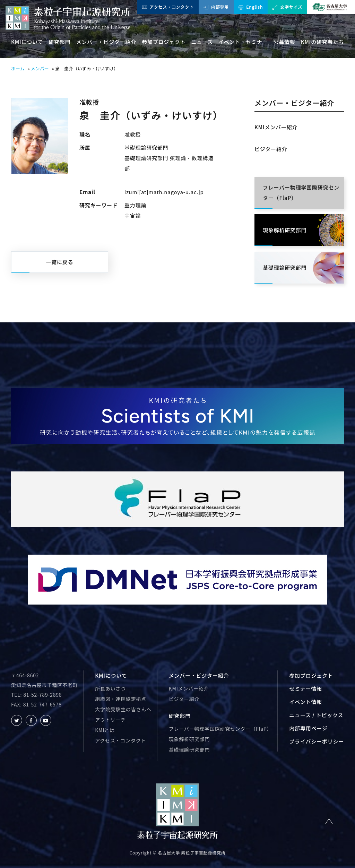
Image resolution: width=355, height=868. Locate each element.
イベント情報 (306, 702)
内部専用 (216, 7)
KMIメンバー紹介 (276, 127)
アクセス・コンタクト (168, 7)
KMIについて (27, 42)
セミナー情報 (306, 689)
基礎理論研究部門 (189, 749)
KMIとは (105, 730)
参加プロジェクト (164, 42)
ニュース (202, 42)
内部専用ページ (308, 728)
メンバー (40, 68)
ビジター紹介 (271, 149)
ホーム (18, 68)
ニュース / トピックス (316, 715)
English (251, 7)
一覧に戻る (59, 262)
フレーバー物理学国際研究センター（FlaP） (220, 729)
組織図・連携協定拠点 (121, 699)
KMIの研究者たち (322, 42)
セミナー (257, 42)
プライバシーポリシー (317, 741)
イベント (229, 42)
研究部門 (59, 42)
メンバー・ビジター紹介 (106, 42)
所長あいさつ (110, 688)
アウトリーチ (110, 720)
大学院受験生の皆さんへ (123, 709)
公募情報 (284, 42)
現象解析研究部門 (189, 739)
